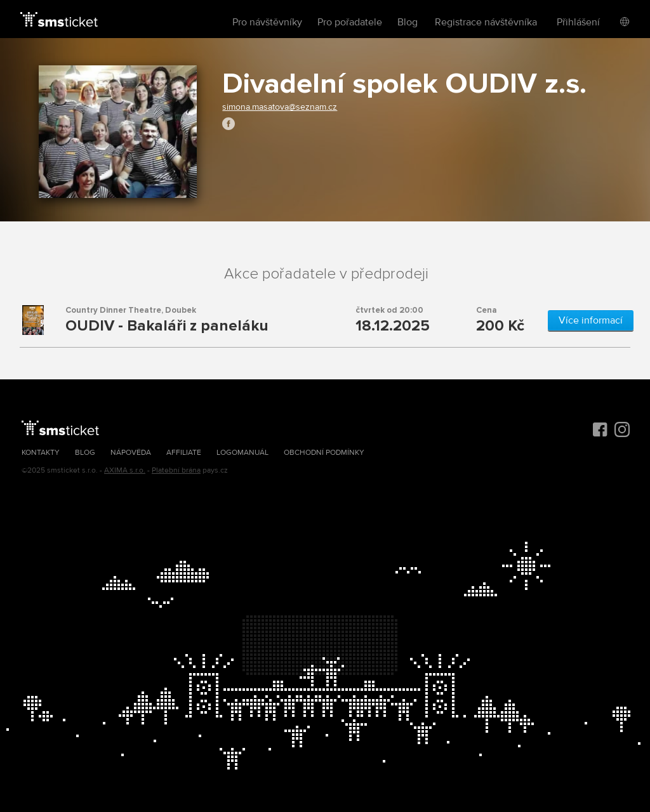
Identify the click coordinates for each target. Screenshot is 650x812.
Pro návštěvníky (267, 22)
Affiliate (184, 453)
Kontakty (41, 453)
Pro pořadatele (350, 22)
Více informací (591, 320)
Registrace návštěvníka (486, 22)
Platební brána (176, 470)
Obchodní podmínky (324, 453)
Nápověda (131, 453)
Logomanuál (242, 453)
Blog (408, 22)
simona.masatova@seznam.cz (280, 107)
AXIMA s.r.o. (125, 470)
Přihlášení (578, 22)
